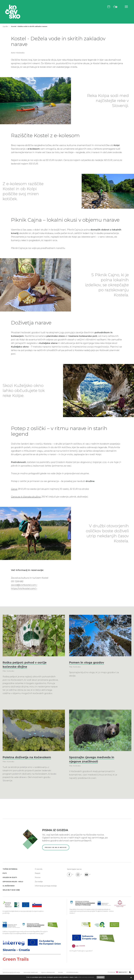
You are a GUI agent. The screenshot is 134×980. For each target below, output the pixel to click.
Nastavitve (101, 977)
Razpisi (38, 877)
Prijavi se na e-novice (56, 852)
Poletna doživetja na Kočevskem (20, 759)
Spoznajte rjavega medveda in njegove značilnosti (95, 759)
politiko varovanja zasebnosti (86, 977)
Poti (5, 877)
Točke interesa (10, 873)
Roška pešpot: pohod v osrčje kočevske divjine (28, 664)
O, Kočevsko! (9, 890)
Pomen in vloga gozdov (90, 662)
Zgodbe (5, 26)
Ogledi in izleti (10, 882)
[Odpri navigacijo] (126, 7)
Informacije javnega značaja (46, 890)
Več (42, 938)
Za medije (39, 886)
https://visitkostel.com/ (23, 588)
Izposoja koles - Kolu (13, 886)
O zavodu (39, 873)
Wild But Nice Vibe (11, 894)
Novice (38, 882)
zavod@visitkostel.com (24, 585)
